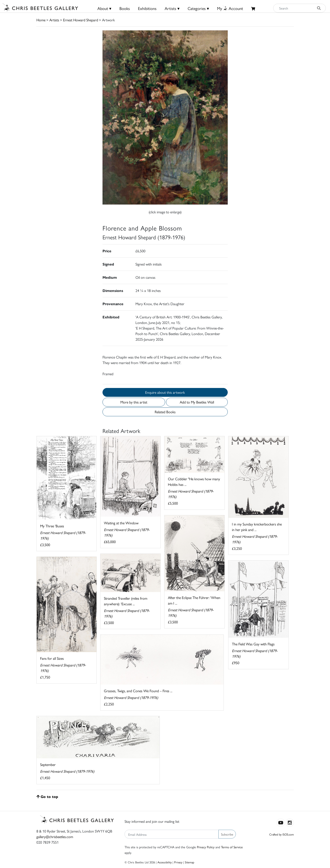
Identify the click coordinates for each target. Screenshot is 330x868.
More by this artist (134, 402)
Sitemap (190, 862)
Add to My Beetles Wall (197, 402)
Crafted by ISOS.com (282, 834)
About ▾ (104, 8)
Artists (54, 20)
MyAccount (230, 8)
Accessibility (165, 862)
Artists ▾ (172, 8)
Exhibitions (147, 8)
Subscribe (227, 834)
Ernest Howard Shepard (81, 20)
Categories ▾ (198, 8)
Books (125, 8)
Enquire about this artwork (165, 392)
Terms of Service (232, 847)
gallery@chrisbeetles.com (55, 837)
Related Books (165, 412)
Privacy (178, 862)
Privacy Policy (206, 847)
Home (41, 20)
